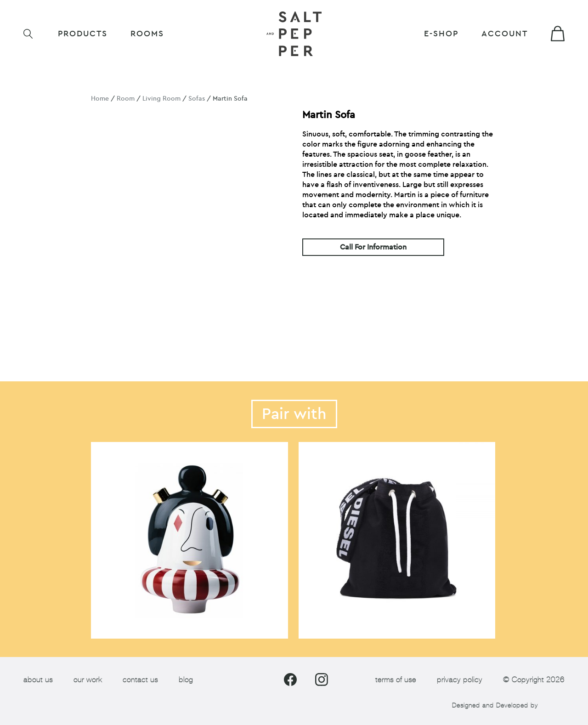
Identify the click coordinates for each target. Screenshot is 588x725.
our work (88, 680)
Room (126, 99)
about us (38, 680)
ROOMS (147, 34)
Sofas (197, 99)
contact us (140, 680)
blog (186, 680)
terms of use (396, 680)
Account (505, 34)
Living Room (161, 99)
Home (100, 99)
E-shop (441, 34)
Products (83, 34)
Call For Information (373, 247)
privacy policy (460, 680)
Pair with (294, 414)
